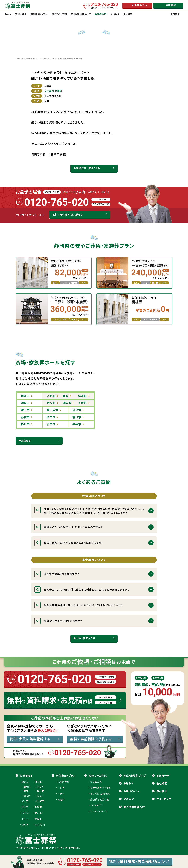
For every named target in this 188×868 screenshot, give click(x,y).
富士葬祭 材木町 (53, 91)
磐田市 (38, 819)
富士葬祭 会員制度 (100, 793)
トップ (8, 14)
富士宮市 (40, 801)
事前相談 (162, 791)
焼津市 (25, 807)
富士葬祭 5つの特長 (101, 788)
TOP (18, 58)
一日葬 (61, 788)
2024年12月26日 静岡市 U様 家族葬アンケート (61, 58)
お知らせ (129, 783)
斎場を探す (26, 775)
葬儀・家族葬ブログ (135, 775)
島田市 (25, 813)
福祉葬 (61, 799)
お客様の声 (29, 58)
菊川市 (38, 813)
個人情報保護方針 (134, 807)
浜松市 (38, 782)
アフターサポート (99, 811)
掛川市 (25, 819)
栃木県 (40, 825)
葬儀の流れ (96, 782)
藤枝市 (38, 807)
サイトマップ (164, 799)
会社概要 (162, 783)
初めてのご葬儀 (98, 775)
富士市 (25, 801)
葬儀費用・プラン (66, 775)
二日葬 (61, 793)
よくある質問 (97, 805)
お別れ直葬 (64, 782)
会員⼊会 (129, 799)
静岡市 (25, 782)
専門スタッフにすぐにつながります (104, 6)
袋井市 (25, 825)
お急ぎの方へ (131, 791)
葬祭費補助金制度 (100, 799)
